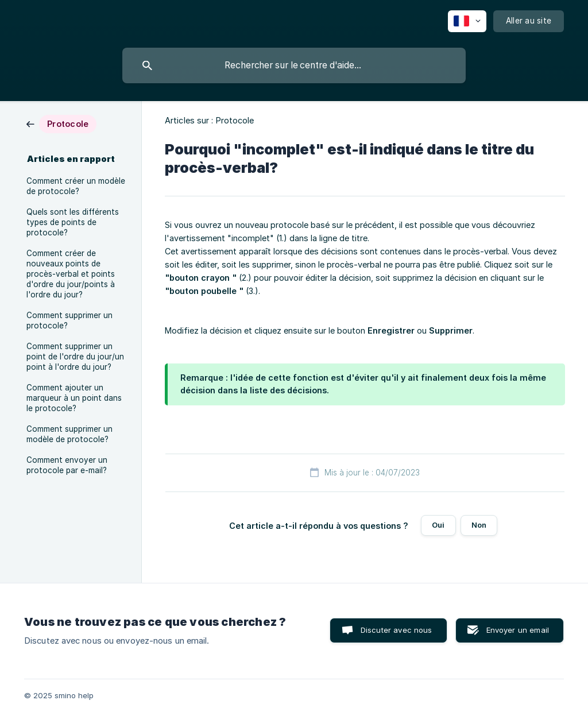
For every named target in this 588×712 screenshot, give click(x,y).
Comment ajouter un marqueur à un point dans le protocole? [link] (74, 398)
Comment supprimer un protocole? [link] (69, 320)
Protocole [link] (235, 120)
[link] (61, 123)
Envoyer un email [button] (518, 630)
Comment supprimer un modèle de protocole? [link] (69, 434)
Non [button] (479, 525)
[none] (467, 21)
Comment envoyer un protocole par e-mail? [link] (67, 465)
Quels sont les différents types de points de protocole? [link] (73, 222)
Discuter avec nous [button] (396, 630)
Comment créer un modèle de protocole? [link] (76, 186)
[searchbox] (294, 65)
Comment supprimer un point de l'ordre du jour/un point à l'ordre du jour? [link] (75, 357)
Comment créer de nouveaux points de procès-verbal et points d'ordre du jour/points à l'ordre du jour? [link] (71, 274)
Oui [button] (438, 525)
